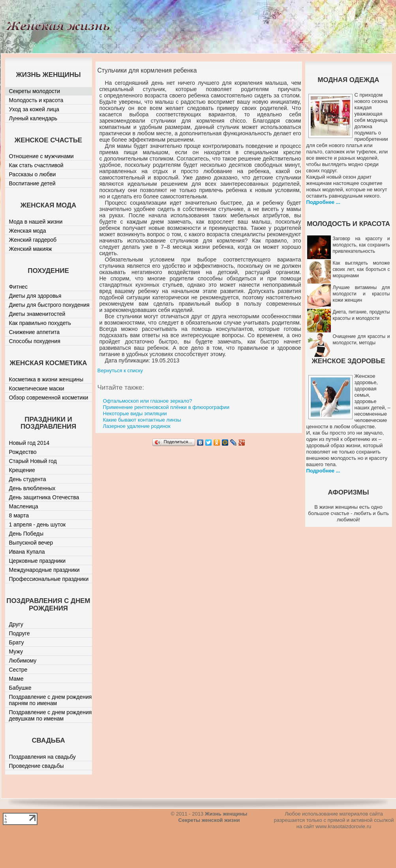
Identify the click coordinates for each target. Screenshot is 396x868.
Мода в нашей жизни (36, 222)
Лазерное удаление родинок (137, 426)
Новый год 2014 (29, 443)
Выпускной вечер (31, 543)
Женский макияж (31, 249)
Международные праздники (44, 570)
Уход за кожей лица (34, 109)
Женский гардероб (33, 240)
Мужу (16, 651)
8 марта (19, 515)
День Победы (26, 534)
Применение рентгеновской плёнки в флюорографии (166, 407)
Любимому (23, 661)
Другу (16, 624)
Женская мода (28, 231)
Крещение (22, 470)
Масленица (24, 506)
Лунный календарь (33, 118)
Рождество (23, 452)
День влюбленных (32, 488)
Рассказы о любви (33, 174)
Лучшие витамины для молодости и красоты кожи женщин (361, 294)
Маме (16, 679)
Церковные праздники (38, 561)
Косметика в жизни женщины (46, 379)
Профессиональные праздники (49, 579)
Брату (17, 642)
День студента (28, 479)
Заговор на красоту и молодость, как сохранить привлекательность (361, 245)
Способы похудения (35, 341)
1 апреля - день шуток (38, 525)
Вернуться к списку (120, 371)
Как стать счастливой (36, 165)
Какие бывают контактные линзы (142, 420)
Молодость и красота (36, 100)
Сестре (18, 670)
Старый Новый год (33, 461)
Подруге (20, 633)
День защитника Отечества (44, 497)
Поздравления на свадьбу (42, 757)
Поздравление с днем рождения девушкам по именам (51, 715)
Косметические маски (37, 388)
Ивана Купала (27, 552)
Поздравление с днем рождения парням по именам (51, 700)
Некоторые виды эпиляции (135, 413)
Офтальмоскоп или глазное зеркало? (148, 401)
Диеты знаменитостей (37, 314)
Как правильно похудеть (40, 323)
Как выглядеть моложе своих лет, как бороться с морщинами (361, 269)
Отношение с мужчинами (41, 156)
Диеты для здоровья (35, 296)
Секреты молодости (35, 91)
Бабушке (20, 688)
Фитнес (18, 287)
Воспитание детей (32, 183)
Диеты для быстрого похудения (49, 305)
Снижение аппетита (35, 332)
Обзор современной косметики (49, 398)
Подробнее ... (323, 202)
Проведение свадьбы (37, 766)
